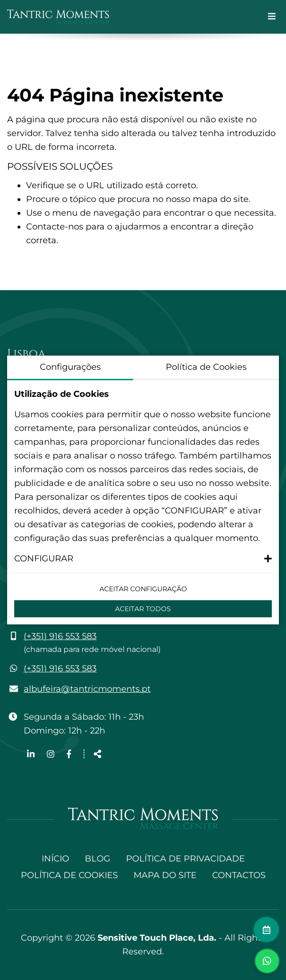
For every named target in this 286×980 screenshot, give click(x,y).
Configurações (70, 367)
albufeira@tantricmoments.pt (87, 689)
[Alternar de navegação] (272, 17)
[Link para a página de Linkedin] (32, 754)
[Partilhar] (98, 755)
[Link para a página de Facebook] (69, 754)
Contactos (239, 875)
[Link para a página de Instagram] (52, 754)
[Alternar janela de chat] (267, 961)
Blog (98, 859)
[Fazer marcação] (266, 930)
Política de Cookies (69, 875)
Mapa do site (165, 875)
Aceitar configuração (143, 589)
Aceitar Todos (143, 609)
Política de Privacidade (185, 859)
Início (55, 859)
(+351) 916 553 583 (60, 636)
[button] (143, 559)
